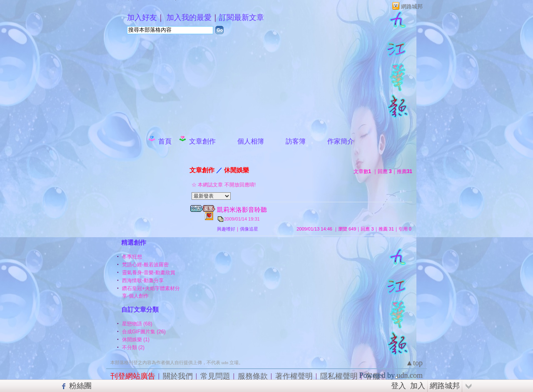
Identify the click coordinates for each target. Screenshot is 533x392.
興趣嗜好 (226, 229)
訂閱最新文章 (242, 17)
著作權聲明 (294, 376)
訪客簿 (296, 141)
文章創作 (202, 141)
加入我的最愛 (189, 17)
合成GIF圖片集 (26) (144, 332)
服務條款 (253, 376)
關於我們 (178, 376)
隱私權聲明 (339, 376)
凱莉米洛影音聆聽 (242, 210)
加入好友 (142, 17)
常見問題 (215, 376)
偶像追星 (249, 229)
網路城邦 (412, 6)
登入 (399, 386)
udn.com (410, 375)
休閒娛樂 (237, 170)
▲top (414, 363)
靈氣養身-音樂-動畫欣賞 (149, 273)
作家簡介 (341, 141)
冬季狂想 (132, 257)
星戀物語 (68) (137, 324)
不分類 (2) (133, 347)
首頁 (165, 141)
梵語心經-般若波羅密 (145, 265)
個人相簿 (251, 141)
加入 (418, 386)
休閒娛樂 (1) (136, 340)
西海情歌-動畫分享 (143, 280)
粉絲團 (80, 386)
